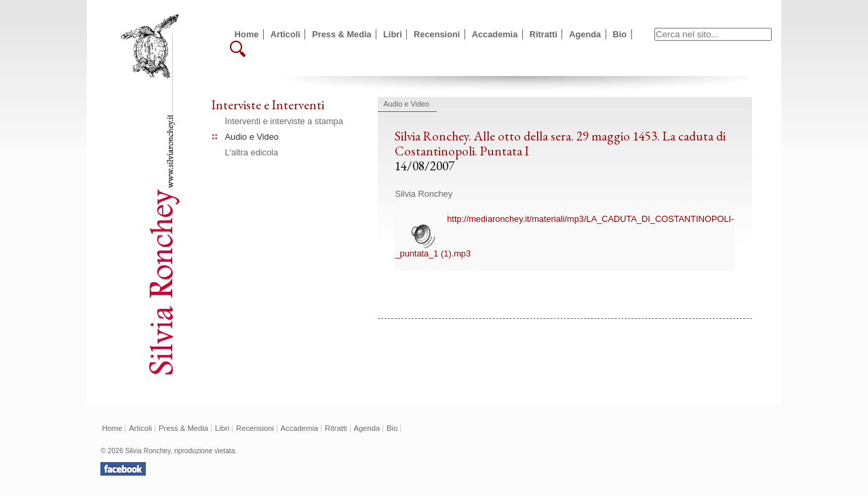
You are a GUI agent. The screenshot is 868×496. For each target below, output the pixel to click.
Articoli (285, 34)
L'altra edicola (252, 152)
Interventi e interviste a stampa (284, 121)
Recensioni (437, 34)
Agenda (585, 34)
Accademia (495, 34)
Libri (393, 34)
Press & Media (342, 34)
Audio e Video (252, 137)
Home (247, 34)
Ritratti (544, 34)
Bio (620, 34)
